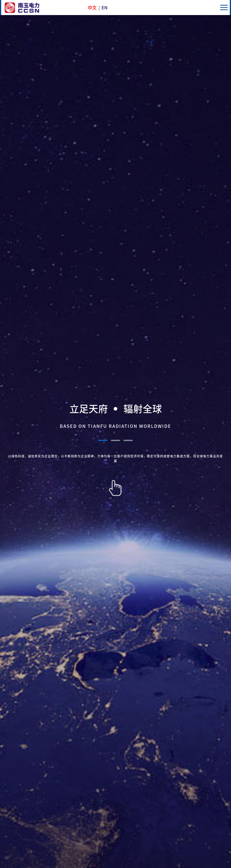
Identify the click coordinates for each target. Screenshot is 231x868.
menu (223, 8)
